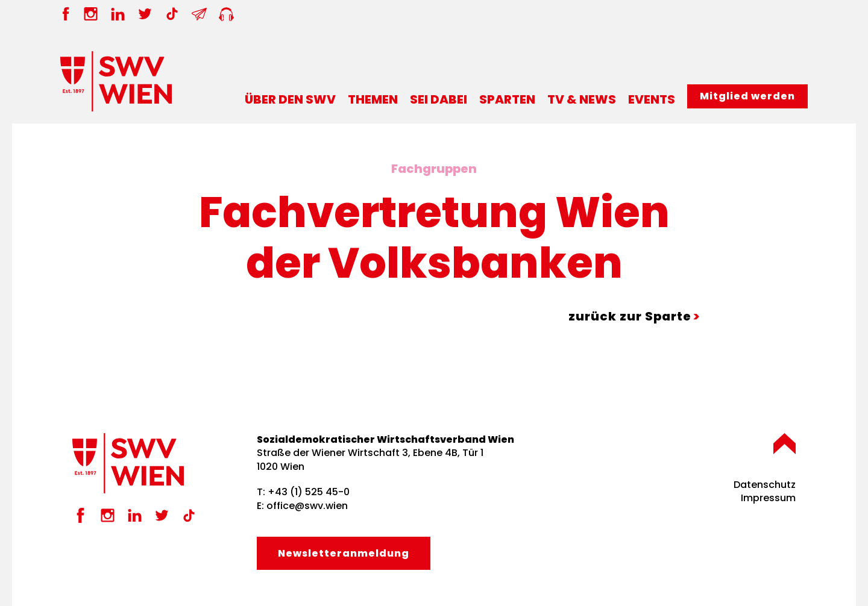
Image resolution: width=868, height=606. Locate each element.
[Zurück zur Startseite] (116, 81)
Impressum (768, 498)
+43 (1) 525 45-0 (309, 492)
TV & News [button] (582, 99)
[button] (785, 444)
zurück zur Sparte (630, 316)
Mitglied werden (747, 96)
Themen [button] (373, 99)
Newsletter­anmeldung (344, 553)
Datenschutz (765, 485)
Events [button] (652, 99)
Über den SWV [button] (290, 99)
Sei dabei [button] (439, 99)
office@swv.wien (307, 506)
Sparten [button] (507, 99)
